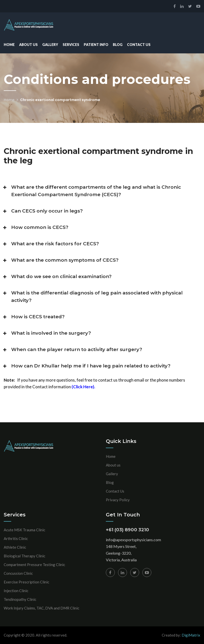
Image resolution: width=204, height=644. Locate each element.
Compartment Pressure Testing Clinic (34, 565)
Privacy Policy (118, 500)
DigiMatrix (191, 635)
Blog (118, 45)
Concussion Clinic (18, 573)
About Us (28, 45)
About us (113, 465)
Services (71, 45)
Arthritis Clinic (16, 538)
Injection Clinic (16, 591)
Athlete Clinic (15, 547)
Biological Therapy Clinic (24, 556)
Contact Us (139, 45)
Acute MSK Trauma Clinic (24, 530)
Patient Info (96, 45)
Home (9, 45)
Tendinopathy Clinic (20, 599)
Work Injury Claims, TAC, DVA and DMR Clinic (41, 608)
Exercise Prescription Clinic (26, 582)
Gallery (50, 45)
